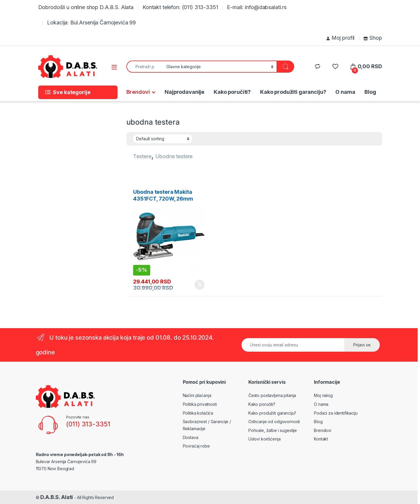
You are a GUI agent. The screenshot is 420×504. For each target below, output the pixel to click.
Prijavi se (362, 345)
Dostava (191, 437)
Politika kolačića (198, 413)
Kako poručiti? (232, 92)
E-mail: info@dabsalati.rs (257, 7)
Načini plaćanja (197, 395)
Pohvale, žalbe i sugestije (273, 430)
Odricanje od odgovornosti (274, 422)
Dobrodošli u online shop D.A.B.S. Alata (86, 7)
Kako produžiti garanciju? (293, 92)
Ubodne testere (174, 156)
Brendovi (138, 92)
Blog (370, 92)
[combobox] (145, 67)
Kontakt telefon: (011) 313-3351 (180, 7)
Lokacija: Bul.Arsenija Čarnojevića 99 (91, 22)
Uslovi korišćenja (265, 439)
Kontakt (321, 439)
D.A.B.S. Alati (57, 497)
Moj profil (340, 38)
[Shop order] (163, 139)
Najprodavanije (184, 92)
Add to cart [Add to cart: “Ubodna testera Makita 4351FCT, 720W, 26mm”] (200, 285)
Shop (373, 38)
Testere (142, 156)
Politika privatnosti (200, 404)
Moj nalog (323, 395)
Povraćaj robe (196, 446)
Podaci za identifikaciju (336, 413)
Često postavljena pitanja (272, 395)
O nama (345, 92)
